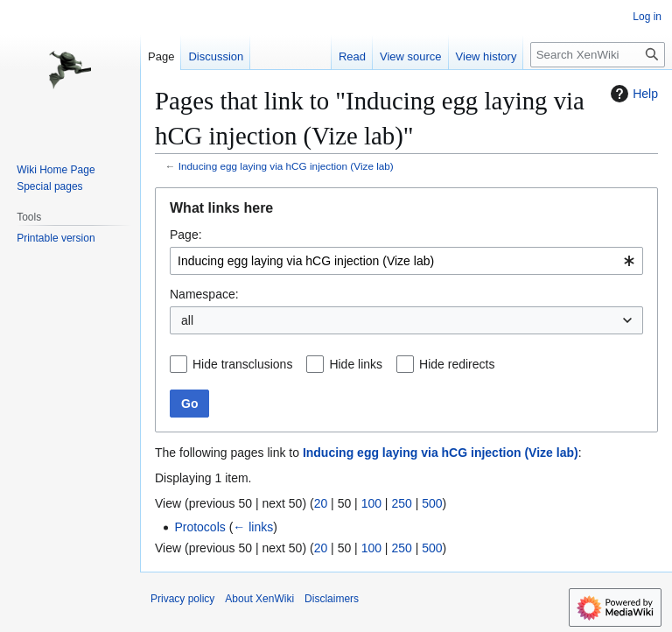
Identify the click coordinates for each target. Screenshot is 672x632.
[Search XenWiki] (598, 55)
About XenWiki (259, 599)
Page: (186, 235)
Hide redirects (457, 364)
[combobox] (406, 261)
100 (371, 503)
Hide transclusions (242, 364)
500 (432, 503)
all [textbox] (187, 320)
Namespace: (204, 294)
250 (401, 503)
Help (632, 94)
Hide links (356, 364)
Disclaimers (332, 599)
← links (253, 527)
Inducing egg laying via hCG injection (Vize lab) (286, 166)
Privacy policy (182, 599)
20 (321, 503)
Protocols (199, 527)
